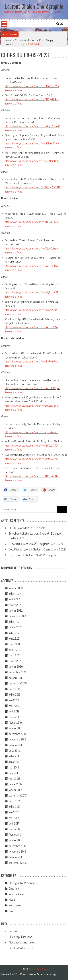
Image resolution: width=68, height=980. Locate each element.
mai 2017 (14, 818)
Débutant (14, 889)
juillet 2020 (15, 633)
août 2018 (14, 751)
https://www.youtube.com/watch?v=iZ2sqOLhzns (32, 248)
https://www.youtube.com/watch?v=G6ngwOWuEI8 (32, 187)
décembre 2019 (17, 672)
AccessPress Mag (46, 974)
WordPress (21, 974)
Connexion (15, 931)
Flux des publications (20, 937)
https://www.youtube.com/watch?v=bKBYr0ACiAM (32, 143)
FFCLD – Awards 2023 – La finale (27, 528)
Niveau (13, 900)
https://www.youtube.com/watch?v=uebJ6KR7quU (32, 388)
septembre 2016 (18, 863)
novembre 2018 (17, 739)
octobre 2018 (16, 745)
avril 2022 (14, 599)
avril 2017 (14, 823)
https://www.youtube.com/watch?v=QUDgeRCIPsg (32, 99)
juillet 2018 (15, 756)
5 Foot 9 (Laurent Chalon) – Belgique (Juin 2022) (36, 544)
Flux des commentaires (22, 942)
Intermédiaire (16, 894)
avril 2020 (14, 650)
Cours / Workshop (25, 40)
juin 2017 (14, 812)
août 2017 (14, 801)
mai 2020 (14, 644)
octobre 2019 (16, 678)
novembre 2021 (17, 616)
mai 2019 (14, 706)
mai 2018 (14, 767)
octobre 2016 (16, 857)
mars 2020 (15, 655)
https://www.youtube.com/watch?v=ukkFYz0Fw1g (31, 361)
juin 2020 (14, 639)
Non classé (15, 905)
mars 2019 (15, 717)
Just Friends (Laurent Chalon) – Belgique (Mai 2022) (37, 549)
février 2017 (15, 835)
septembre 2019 (18, 683)
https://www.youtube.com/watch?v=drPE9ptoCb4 (32, 222)
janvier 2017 (15, 840)
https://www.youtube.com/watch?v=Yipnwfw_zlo (31, 432)
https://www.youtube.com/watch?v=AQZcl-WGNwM (33, 476)
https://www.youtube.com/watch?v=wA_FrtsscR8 (32, 292)
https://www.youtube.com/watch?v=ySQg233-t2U (32, 459)
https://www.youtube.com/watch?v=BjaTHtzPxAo (31, 327)
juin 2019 (14, 700)
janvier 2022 (16, 610)
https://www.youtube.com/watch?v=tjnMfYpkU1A (31, 266)
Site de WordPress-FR (21, 948)
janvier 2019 (15, 728)
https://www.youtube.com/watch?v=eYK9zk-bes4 (32, 406)
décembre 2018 (17, 734)
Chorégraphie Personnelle (23, 883)
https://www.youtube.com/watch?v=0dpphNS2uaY (32, 126)
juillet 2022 (15, 594)
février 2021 (15, 627)
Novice (12, 911)
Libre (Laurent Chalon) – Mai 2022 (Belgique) (33, 555)
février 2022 (16, 605)
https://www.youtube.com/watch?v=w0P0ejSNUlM (32, 161)
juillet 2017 (15, 807)
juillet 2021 (15, 622)
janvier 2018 (15, 790)
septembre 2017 (18, 795)
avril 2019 (14, 711)
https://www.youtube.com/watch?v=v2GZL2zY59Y (32, 446)
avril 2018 (14, 773)
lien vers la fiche (14, 90)
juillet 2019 (15, 695)
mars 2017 (15, 829)
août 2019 (14, 689)
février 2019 (15, 723)
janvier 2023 (16, 588)
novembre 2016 (17, 851)
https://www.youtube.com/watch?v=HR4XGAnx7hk (32, 86)
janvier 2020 (16, 667)
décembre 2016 (17, 846)
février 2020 (16, 661)
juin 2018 (14, 762)
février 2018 (15, 784)
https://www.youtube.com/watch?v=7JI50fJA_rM (31, 310)
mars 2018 (15, 779)
